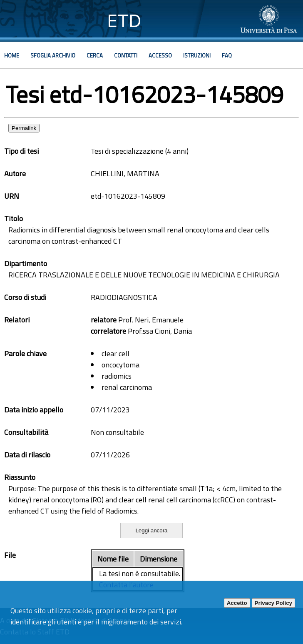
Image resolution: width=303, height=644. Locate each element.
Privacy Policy (273, 603)
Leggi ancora (151, 530)
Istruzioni (197, 55)
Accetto (237, 603)
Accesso (160, 55)
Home (12, 55)
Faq (227, 55)
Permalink (24, 128)
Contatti (126, 55)
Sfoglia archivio (53, 55)
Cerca (95, 55)
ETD (124, 21)
